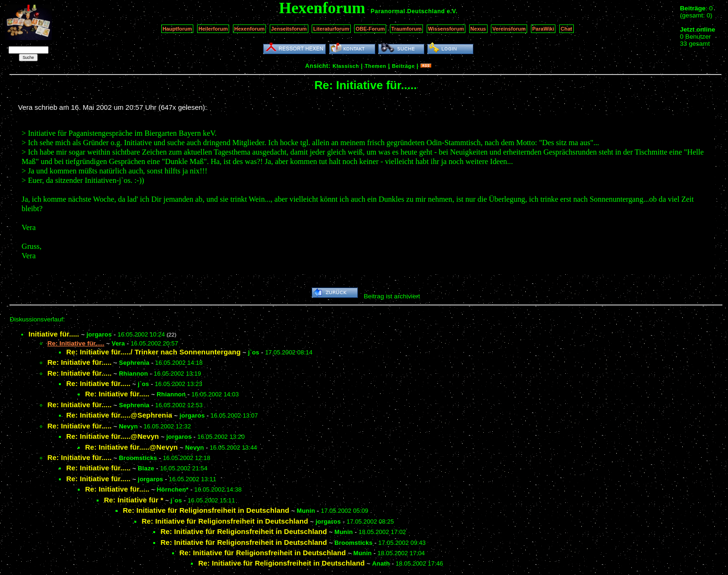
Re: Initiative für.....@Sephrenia (119, 415)
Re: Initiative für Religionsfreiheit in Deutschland (206, 510)
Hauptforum (178, 29)
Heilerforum (213, 29)
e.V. (452, 11)
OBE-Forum (370, 29)
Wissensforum (446, 29)
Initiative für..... (54, 334)
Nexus (478, 29)
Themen (376, 66)
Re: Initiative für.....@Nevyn (112, 436)
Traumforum (407, 29)
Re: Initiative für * (133, 500)
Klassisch (346, 66)
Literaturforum (331, 29)
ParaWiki (543, 29)
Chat (567, 29)
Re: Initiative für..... (79, 362)
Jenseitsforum (289, 29)
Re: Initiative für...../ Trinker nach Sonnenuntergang (153, 352)
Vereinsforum (509, 29)
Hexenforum (250, 29)
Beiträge (403, 66)
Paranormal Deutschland (408, 11)
